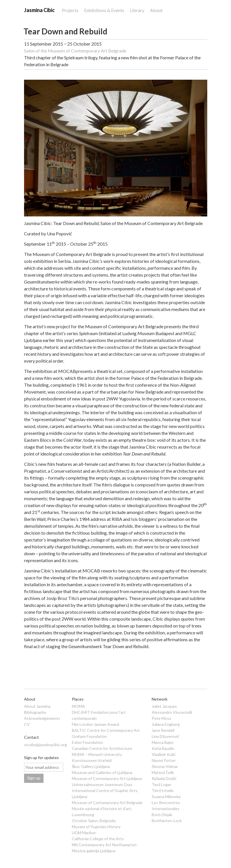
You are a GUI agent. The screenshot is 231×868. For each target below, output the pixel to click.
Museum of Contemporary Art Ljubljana (107, 778)
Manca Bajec (163, 742)
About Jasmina (37, 706)
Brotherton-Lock (167, 821)
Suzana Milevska (166, 796)
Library (137, 10)
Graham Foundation (89, 736)
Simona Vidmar (165, 766)
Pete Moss (161, 718)
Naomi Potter (164, 760)
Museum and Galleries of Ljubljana (102, 772)
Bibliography (35, 712)
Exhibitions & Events (104, 10)
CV (27, 724)
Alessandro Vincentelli (172, 712)
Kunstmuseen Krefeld (92, 760)
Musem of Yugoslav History (96, 827)
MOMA (78, 706)
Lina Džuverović (166, 736)
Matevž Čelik (163, 772)
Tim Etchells (163, 790)
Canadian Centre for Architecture (102, 748)
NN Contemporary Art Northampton (104, 845)
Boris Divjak (162, 815)
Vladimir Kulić (164, 754)
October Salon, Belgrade (94, 821)
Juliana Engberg (166, 724)
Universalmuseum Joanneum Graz (102, 784)
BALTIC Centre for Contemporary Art (106, 730)
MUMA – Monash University (97, 754)
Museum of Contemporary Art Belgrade (107, 802)
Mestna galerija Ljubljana (94, 851)
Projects (70, 10)
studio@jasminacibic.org (46, 745)
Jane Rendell (163, 730)
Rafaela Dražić (164, 778)
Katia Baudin (163, 748)
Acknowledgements (42, 718)
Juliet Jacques (164, 706)
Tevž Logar (161, 784)
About (156, 10)
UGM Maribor (84, 833)
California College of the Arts (98, 839)
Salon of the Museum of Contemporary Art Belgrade (75, 51)
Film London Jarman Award (95, 724)
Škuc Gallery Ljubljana (91, 766)
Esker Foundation (87, 742)
